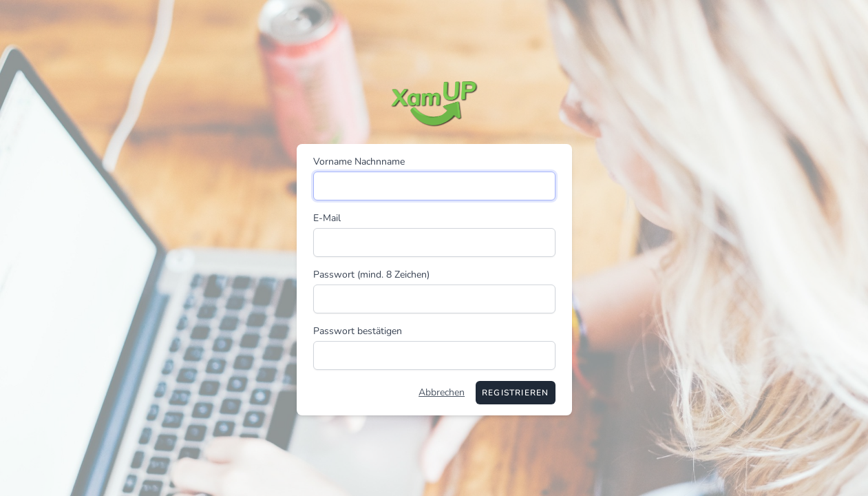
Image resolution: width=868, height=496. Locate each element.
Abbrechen (442, 392)
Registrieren (515, 393)
